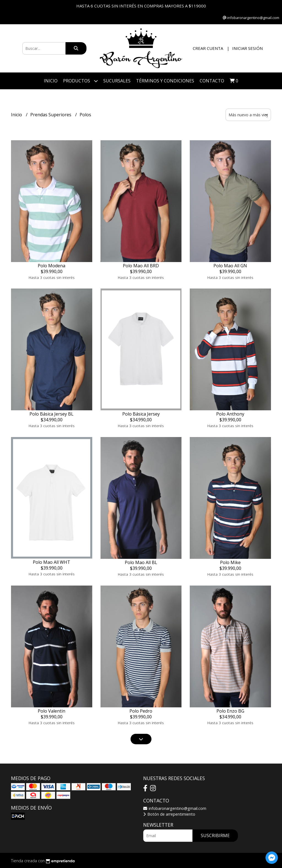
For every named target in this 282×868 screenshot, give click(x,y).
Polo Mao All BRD (141, 266)
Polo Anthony (230, 414)
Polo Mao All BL (141, 562)
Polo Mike (230, 562)
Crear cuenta (208, 48)
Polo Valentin (51, 711)
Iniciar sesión (247, 48)
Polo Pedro (141, 711)
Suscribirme (215, 835)
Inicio (51, 81)
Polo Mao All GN (230, 266)
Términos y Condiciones (165, 81)
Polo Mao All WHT (51, 562)
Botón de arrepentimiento (169, 814)
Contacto (212, 81)
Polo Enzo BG (230, 711)
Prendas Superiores (51, 115)
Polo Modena (51, 266)
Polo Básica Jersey (141, 414)
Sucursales (117, 81)
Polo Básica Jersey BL (51, 414)
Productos (80, 81)
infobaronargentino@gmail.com (175, 808)
